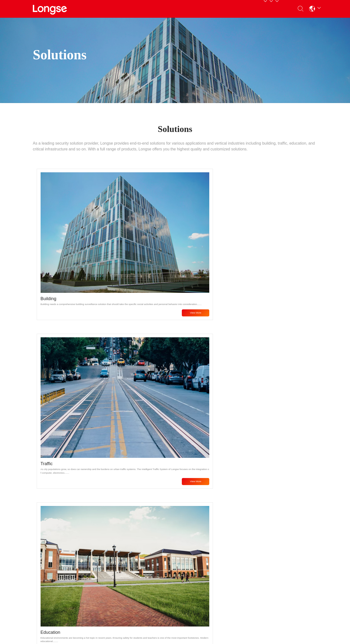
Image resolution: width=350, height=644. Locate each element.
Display (39, 596)
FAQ (85, 568)
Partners (147, 9)
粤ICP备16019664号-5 (222, 632)
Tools (86, 582)
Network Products (47, 561)
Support (179, 9)
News (135, 561)
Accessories (43, 602)
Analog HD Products (49, 568)
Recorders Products (49, 575)
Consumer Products (49, 582)
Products (113, 9)
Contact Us (252, 9)
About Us (215, 9)
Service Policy (93, 561)
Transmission (44, 589)
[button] (310, 9)
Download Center (96, 575)
